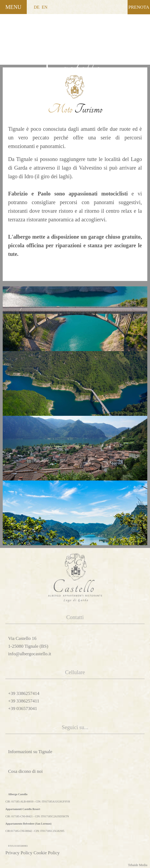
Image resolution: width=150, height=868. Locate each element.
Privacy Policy (19, 853)
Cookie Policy (47, 853)
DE (37, 7)
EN (44, 7)
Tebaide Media (138, 865)
